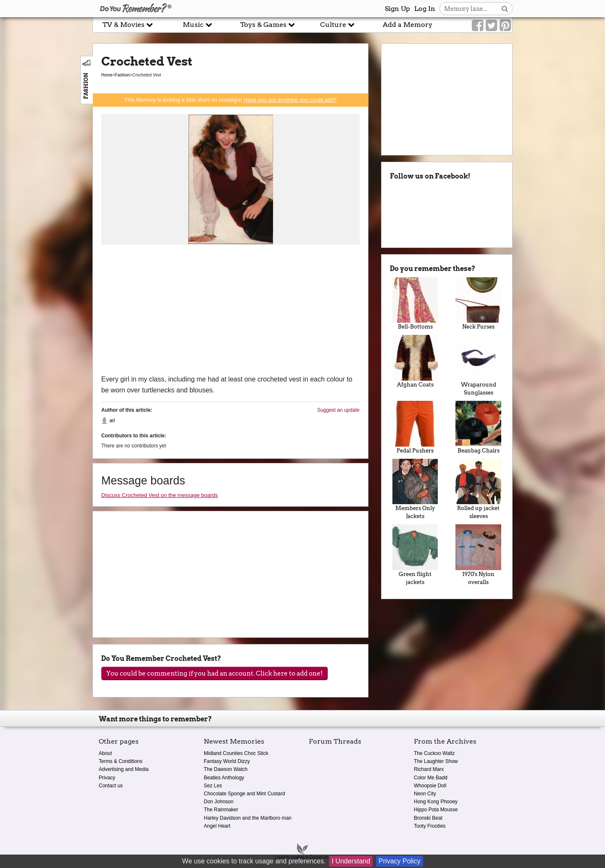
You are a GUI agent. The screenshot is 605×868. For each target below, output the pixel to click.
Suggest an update (338, 410)
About (105, 753)
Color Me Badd (431, 778)
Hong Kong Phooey (436, 802)
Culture (337, 25)
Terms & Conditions (121, 761)
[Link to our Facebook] (477, 26)
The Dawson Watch (226, 769)
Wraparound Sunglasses (478, 365)
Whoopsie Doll (430, 786)
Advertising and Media (124, 769)
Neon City (425, 794)
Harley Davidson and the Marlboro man (248, 818)
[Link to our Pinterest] (505, 26)
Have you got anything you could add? (290, 100)
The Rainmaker (221, 810)
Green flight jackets (415, 555)
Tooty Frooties (430, 826)
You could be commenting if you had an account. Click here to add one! (214, 673)
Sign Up (397, 9)
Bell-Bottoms (415, 304)
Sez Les (213, 786)
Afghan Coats (415, 361)
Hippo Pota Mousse (436, 810)
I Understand (351, 861)
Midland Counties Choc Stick (236, 753)
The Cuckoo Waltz (434, 753)
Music (197, 25)
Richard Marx (429, 769)
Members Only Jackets (415, 489)
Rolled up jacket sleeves (478, 489)
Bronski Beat (428, 818)
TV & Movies (128, 25)
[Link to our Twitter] (491, 26)
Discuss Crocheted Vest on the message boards (159, 495)
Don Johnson (219, 802)
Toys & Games (268, 25)
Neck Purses (478, 304)
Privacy (107, 778)
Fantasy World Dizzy (227, 761)
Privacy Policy (400, 861)
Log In (425, 9)
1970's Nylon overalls (478, 555)
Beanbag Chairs (478, 427)
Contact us (111, 786)
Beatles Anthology (224, 778)
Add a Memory (408, 25)
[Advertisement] (230, 311)
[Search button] (505, 9)
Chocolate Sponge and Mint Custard (244, 794)
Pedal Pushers (415, 427)
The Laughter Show (436, 761)
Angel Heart (217, 826)
